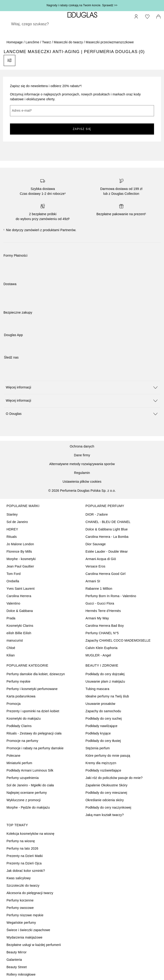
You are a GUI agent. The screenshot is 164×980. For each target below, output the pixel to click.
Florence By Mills (19, 551)
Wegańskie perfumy (21, 923)
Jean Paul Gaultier (20, 566)
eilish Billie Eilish (19, 633)
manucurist (15, 640)
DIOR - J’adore (97, 514)
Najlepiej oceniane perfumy (27, 793)
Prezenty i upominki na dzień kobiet (33, 711)
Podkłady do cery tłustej (103, 741)
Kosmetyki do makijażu (24, 718)
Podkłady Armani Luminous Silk (30, 770)
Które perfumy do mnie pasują (108, 756)
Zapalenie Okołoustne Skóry (107, 785)
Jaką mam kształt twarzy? (105, 815)
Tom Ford (14, 574)
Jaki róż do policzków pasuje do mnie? (114, 778)
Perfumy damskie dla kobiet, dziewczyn (36, 674)
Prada (11, 618)
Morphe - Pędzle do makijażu (28, 807)
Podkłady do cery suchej (104, 718)
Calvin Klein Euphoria (102, 648)
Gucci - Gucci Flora (100, 603)
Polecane (13, 756)
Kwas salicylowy (19, 878)
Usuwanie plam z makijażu (105, 681)
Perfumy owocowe (20, 908)
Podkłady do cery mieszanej (106, 793)
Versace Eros (96, 566)
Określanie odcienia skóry (105, 800)
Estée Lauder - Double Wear (107, 551)
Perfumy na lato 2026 (22, 848)
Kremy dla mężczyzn (101, 763)
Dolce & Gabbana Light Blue (107, 529)
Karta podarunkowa (21, 696)
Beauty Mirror (17, 952)
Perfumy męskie (18, 681)
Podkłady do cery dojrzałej (105, 674)
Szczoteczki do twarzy (23, 885)
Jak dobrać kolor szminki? (26, 871)
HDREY (12, 529)
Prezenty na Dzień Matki (25, 856)
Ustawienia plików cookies (82, 482)
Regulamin (82, 473)
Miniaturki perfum (19, 763)
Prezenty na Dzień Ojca (24, 863)
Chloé (11, 648)
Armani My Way (97, 618)
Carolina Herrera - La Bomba (107, 537)
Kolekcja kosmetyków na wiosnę (31, 834)
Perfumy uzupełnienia (23, 778)
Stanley (12, 514)
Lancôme (32, 42)
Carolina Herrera (19, 596)
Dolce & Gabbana (20, 611)
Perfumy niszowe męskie (25, 915)
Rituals (12, 537)
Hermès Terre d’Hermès (103, 611)
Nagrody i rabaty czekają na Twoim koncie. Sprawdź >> (82, 5)
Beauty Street (17, 967)
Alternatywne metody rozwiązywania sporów (82, 464)
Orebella (13, 581)
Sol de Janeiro (17, 522)
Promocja (14, 704)
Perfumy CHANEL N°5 (102, 633)
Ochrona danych (82, 446)
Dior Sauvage (96, 544)
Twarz (46, 42)
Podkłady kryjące (98, 733)
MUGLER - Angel (98, 655)
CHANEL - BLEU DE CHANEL (108, 522)
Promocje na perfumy (22, 741)
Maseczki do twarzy (68, 42)
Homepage (15, 42)
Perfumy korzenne (20, 900)
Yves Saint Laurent (21, 589)
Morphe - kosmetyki (21, 559)
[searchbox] (82, 24)
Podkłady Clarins (19, 726)
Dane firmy (82, 455)
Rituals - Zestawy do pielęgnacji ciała (34, 733)
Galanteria (14, 960)
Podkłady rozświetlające (103, 770)
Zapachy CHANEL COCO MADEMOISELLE (118, 640)
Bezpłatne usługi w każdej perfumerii (34, 945)
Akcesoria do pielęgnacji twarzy (30, 893)
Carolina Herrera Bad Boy (105, 626)
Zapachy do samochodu (103, 711)
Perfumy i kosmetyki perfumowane (32, 689)
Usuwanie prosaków (101, 704)
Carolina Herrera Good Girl (106, 574)
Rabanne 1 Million (99, 589)
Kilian (11, 655)
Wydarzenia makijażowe (24, 937)
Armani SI (93, 581)
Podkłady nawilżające (102, 726)
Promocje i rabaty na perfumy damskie (35, 748)
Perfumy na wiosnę (21, 841)
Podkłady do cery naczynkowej (108, 807)
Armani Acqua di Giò (101, 559)
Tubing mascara (98, 689)
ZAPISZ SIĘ (82, 129)
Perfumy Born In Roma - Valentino (111, 596)
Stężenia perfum (98, 748)
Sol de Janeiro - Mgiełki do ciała (30, 785)
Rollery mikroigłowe (21, 974)
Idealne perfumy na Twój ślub (107, 696)
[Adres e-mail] (82, 111)
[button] (82, 387)
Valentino (13, 603)
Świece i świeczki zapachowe (28, 930)
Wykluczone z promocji (24, 800)
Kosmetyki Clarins (20, 626)
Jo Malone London (20, 544)
